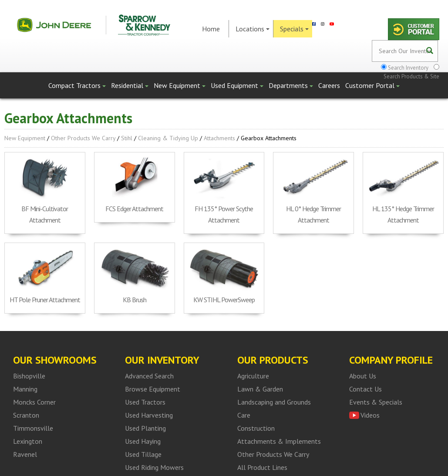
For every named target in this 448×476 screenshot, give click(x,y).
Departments (291, 85)
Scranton (26, 415)
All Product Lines (262, 467)
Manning (25, 389)
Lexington (28, 441)
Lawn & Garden (260, 389)
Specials (294, 29)
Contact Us (365, 389)
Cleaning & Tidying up (168, 138)
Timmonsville (33, 428)
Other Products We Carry (83, 138)
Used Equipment (237, 85)
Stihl (127, 138)
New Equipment (180, 85)
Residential (130, 85)
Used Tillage (143, 454)
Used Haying (143, 441)
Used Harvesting (149, 415)
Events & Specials (376, 402)
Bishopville (29, 376)
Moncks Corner (34, 402)
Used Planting (145, 428)
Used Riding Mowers (154, 467)
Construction (256, 428)
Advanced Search (149, 376)
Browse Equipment (153, 389)
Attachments (219, 138)
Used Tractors (145, 402)
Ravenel (25, 454)
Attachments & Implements (279, 441)
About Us (363, 376)
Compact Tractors (77, 85)
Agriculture (253, 376)
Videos (370, 415)
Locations (253, 29)
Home (211, 29)
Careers (329, 85)
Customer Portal (372, 85)
